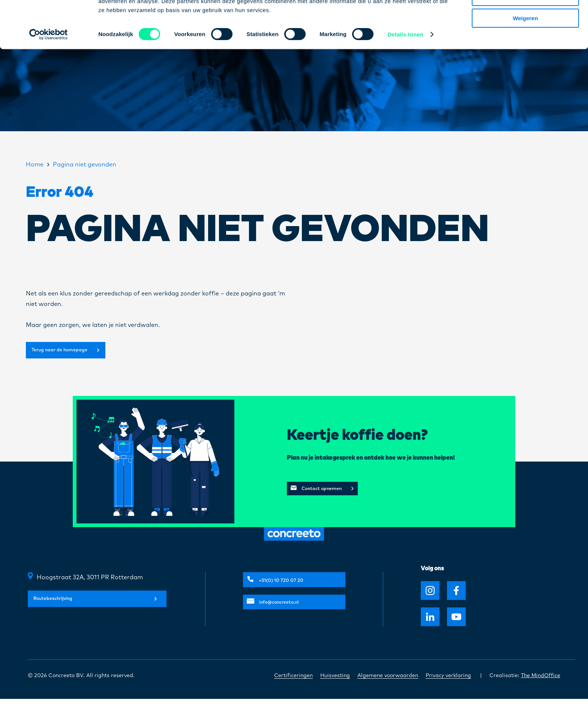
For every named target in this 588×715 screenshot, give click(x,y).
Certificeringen (293, 692)
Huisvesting (335, 692)
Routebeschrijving (95, 620)
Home (35, 165)
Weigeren (525, 62)
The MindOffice (541, 692)
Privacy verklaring (448, 692)
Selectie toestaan (526, 41)
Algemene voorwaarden (388, 692)
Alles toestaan (525, 19)
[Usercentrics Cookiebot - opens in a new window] (49, 79)
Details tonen (405, 79)
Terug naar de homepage (79, 359)
